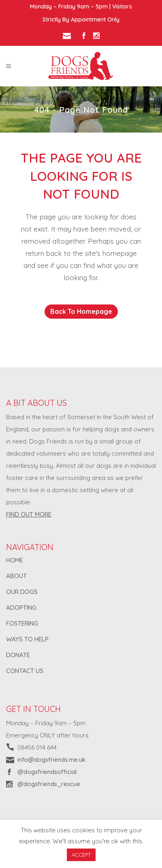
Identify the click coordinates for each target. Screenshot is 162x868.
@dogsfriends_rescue (49, 784)
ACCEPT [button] (81, 855)
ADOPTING (21, 608)
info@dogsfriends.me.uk (51, 760)
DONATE (18, 655)
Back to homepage (81, 311)
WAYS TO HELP (27, 639)
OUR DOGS (22, 592)
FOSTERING (22, 623)
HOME (15, 560)
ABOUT (16, 576)
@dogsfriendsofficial (47, 772)
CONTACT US (25, 671)
